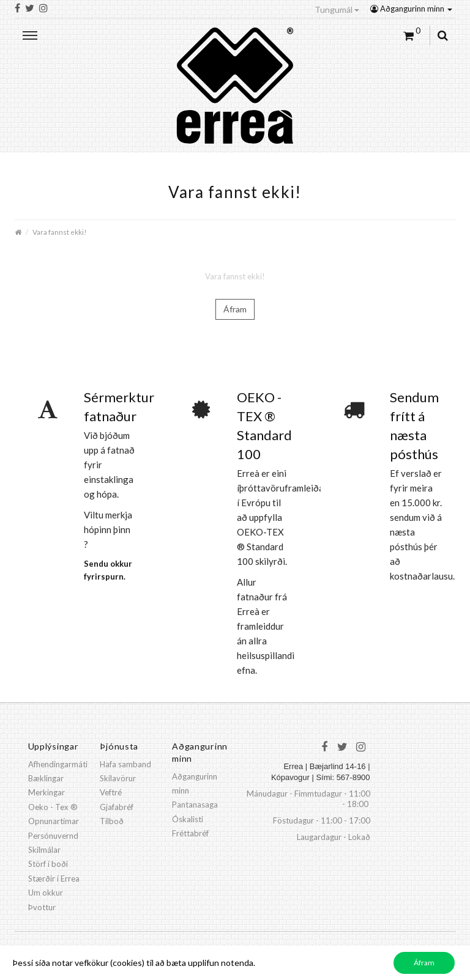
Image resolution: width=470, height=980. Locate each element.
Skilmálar (44, 850)
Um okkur (46, 893)
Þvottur (42, 907)
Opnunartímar (54, 821)
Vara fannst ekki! (59, 232)
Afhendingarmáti (58, 764)
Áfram (235, 309)
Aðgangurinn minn (411, 9)
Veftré (111, 792)
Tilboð (112, 821)
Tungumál (337, 9)
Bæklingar (46, 778)
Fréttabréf (190, 833)
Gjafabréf (117, 807)
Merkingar (47, 792)
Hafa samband (125, 764)
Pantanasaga (195, 805)
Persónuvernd (53, 836)
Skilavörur (118, 778)
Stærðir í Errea (54, 879)
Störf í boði (48, 864)
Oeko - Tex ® (53, 807)
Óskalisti (188, 819)
